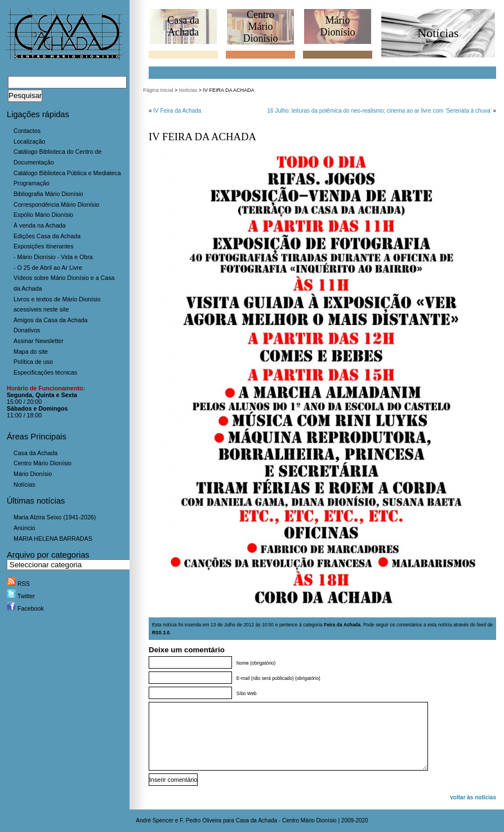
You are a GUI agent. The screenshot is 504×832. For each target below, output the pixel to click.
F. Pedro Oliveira (200, 820)
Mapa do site (31, 352)
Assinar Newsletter (39, 341)
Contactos (27, 131)
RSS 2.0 (161, 633)
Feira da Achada (342, 625)
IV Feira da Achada (177, 111)
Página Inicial (158, 90)
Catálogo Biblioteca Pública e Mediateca (67, 173)
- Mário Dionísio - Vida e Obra (53, 257)
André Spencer (155, 820)
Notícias (24, 484)
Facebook (25, 608)
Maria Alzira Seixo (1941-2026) (55, 517)
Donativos (27, 330)
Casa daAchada (183, 26)
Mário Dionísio (33, 474)
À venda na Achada (39, 225)
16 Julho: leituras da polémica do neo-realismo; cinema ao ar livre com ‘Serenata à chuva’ (379, 111)
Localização (29, 141)
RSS (18, 584)
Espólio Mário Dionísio (43, 215)
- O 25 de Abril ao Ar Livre (48, 268)
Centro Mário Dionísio (43, 463)
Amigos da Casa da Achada (51, 320)
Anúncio (24, 528)
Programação (32, 183)
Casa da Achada (35, 453)
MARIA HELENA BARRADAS (53, 539)
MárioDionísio (337, 26)
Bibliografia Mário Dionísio (48, 194)
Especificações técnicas (45, 372)
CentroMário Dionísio (260, 26)
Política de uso (33, 362)
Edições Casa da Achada (47, 236)
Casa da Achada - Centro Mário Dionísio (286, 820)
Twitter (21, 596)
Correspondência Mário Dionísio (56, 204)
